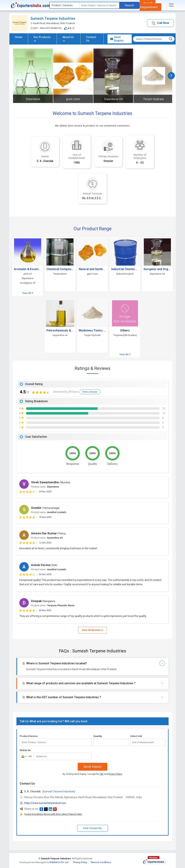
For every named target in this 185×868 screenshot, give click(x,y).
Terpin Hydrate (153, 99)
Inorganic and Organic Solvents (157, 269)
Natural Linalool (125, 274)
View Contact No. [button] (93, 828)
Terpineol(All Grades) (125, 335)
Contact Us (91, 39)
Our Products (42, 38)
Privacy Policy (115, 774)
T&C (102, 774)
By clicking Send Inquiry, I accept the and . (93, 774)
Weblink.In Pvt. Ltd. (59, 862)
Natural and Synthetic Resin (92, 269)
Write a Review (90, 392)
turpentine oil (60, 335)
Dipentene (33, 99)
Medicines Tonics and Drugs (92, 331)
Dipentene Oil (113, 99)
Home (19, 37)
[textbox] (99, 5)
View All (28, 293)
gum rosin (73, 99)
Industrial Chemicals (125, 269)
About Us (68, 38)
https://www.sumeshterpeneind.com (45, 803)
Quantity (98, 736)
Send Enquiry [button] (117, 39)
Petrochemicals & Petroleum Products (60, 331)
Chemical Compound (60, 269)
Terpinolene (60, 274)
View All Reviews (92, 630)
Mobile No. (26, 750)
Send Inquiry (92, 767)
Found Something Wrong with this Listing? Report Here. (53, 814)
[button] (160, 23)
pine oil (28, 274)
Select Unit (136, 736)
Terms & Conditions (101, 862)
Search (129, 5)
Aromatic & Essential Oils (28, 269)
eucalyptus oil (28, 283)
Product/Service (29, 736)
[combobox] (26, 756)
